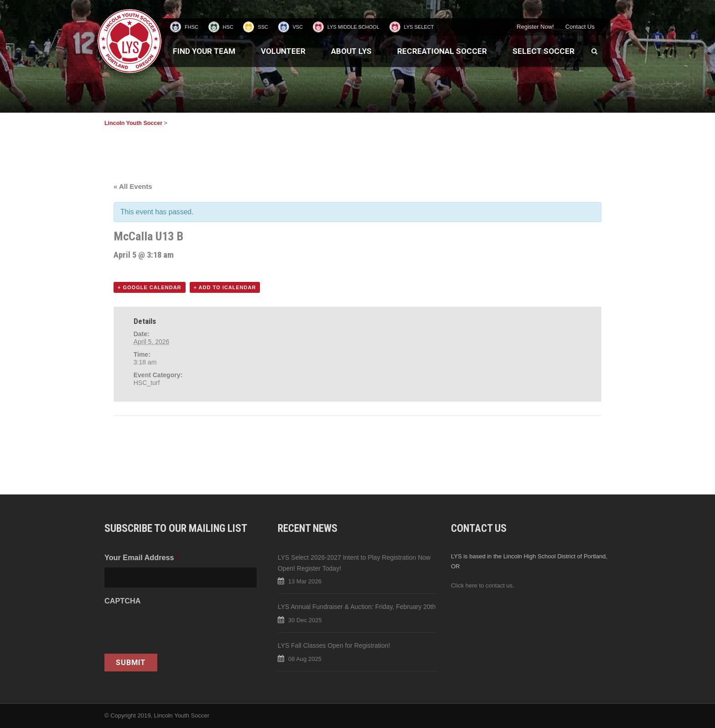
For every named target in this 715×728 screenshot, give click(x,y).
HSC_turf (147, 383)
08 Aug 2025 (305, 659)
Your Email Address (142, 557)
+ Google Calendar (150, 287)
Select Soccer (544, 51)
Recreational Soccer (442, 51)
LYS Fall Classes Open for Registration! (334, 645)
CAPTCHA (122, 601)
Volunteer (283, 51)
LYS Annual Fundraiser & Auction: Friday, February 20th (357, 607)
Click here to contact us (482, 585)
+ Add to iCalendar (225, 287)
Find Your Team (204, 51)
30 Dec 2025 (305, 620)
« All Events (133, 186)
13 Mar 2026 (305, 581)
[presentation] (174, 629)
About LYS (351, 51)
